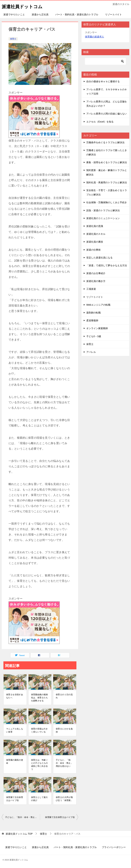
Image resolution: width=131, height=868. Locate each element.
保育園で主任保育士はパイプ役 (15, 799)
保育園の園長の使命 (15, 762)
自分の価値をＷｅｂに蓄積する (103, 81)
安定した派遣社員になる (99, 258)
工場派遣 (91, 289)
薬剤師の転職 (93, 313)
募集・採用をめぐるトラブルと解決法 (107, 162)
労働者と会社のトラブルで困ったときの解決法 (107, 152)
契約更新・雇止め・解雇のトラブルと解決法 (107, 172)
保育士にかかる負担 (64, 730)
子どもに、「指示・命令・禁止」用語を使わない (64, 763)
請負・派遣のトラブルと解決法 (103, 210)
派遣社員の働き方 (96, 281)
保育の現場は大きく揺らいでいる (39, 730)
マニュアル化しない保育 (15, 730)
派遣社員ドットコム (25, 6)
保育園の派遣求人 (94, 37)
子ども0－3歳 (94, 336)
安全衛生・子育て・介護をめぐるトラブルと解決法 (107, 192)
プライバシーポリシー (114, 847)
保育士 (13, 39)
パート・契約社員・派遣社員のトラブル (77, 14)
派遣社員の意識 (95, 226)
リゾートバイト (113, 14)
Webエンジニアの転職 (98, 305)
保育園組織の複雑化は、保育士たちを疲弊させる (39, 698)
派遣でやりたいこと (14, 14)
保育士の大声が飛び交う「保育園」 (64, 799)
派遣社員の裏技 (95, 242)
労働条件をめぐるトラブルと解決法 (105, 142)
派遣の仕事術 (93, 250)
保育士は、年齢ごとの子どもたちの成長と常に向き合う (39, 765)
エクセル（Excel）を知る (100, 122)
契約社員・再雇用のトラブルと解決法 (107, 182)
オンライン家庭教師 (97, 328)
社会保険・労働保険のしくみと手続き (107, 202)
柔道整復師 (92, 320)
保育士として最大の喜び (39, 799)
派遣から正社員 (40, 14)
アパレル (91, 352)
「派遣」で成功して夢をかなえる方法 (107, 265)
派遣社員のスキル (96, 234)
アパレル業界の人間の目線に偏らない (107, 114)
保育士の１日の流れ (64, 696)
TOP (19, 834)
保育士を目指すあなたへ (15, 696)
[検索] (105, 61)
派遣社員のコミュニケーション (103, 218)
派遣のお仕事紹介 (96, 273)
